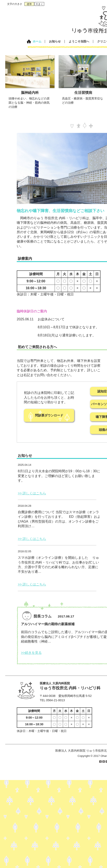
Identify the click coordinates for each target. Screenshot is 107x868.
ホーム (37, 41)
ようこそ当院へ (79, 41)
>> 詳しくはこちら (32, 493)
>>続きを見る (31, 653)
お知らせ (55, 41)
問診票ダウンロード (49, 415)
